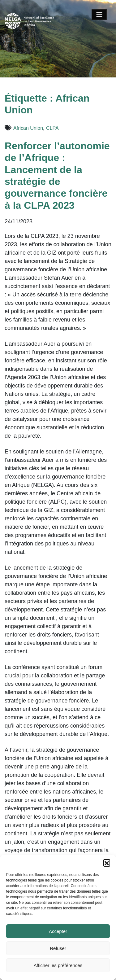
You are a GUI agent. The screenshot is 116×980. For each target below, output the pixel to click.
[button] (107, 863)
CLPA (52, 128)
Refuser (58, 948)
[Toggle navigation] (99, 15)
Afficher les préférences (58, 965)
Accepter (58, 931)
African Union (28, 128)
